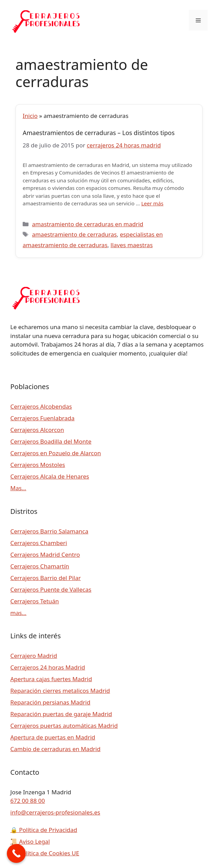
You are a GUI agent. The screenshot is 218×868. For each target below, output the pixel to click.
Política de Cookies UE (45, 853)
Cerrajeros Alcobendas (41, 406)
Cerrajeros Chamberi (39, 543)
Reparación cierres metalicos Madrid (60, 691)
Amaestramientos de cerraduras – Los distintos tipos (99, 133)
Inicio (30, 116)
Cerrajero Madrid (34, 656)
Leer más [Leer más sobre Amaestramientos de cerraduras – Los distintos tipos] (152, 203)
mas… (18, 613)
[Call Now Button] (16, 853)
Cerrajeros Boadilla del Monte (51, 441)
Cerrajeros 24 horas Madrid (48, 667)
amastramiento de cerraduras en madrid (88, 224)
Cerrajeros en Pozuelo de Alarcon (56, 453)
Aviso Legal (30, 841)
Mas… (18, 488)
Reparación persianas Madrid (50, 702)
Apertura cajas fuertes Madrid (51, 679)
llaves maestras (132, 245)
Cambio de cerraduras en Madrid (55, 749)
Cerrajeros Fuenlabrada (42, 418)
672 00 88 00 (28, 801)
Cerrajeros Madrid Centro (45, 554)
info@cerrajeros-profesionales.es (55, 812)
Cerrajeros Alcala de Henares (50, 476)
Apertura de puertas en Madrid (53, 737)
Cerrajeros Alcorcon (37, 430)
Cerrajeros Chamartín (40, 566)
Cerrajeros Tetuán (35, 601)
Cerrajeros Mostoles (38, 465)
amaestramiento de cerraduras (74, 234)
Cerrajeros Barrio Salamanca (49, 531)
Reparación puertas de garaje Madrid (61, 714)
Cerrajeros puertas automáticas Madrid (64, 726)
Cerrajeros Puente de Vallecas (51, 589)
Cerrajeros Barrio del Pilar (45, 578)
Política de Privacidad (44, 830)
